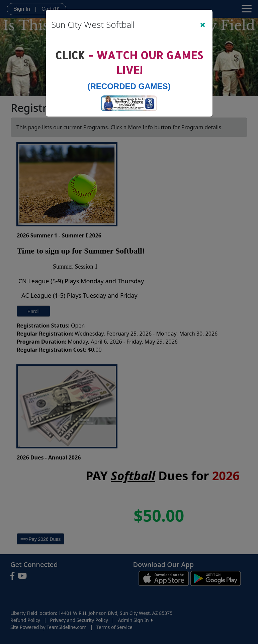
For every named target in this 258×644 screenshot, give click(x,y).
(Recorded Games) (129, 86)
